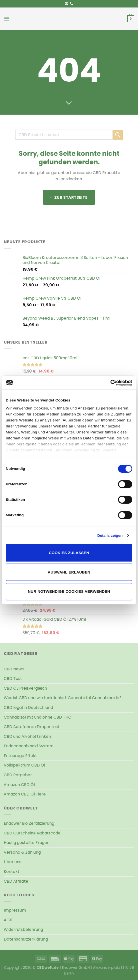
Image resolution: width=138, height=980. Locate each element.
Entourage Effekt (20, 756)
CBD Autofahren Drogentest (32, 727)
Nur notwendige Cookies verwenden (69, 591)
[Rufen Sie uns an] (71, 4)
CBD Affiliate (16, 881)
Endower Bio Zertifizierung (29, 823)
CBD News (14, 669)
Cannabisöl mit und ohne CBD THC (37, 717)
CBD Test (13, 679)
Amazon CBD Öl (19, 785)
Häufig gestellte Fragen (27, 843)
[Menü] (7, 19)
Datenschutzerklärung (26, 939)
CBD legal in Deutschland (28, 707)
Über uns (12, 862)
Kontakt (12, 872)
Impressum (15, 910)
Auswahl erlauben (69, 572)
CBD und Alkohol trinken (27, 736)
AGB (8, 920)
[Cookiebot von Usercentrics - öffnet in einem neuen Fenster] (110, 383)
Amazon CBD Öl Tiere (25, 794)
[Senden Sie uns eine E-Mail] (66, 4)
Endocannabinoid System (29, 746)
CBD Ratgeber (18, 775)
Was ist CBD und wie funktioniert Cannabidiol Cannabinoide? (63, 698)
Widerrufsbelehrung (23, 929)
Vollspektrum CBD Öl (24, 765)
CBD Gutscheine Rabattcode (32, 833)
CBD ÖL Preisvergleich (25, 688)
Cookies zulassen (69, 553)
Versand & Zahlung (22, 852)
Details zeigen (110, 535)
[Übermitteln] (118, 135)
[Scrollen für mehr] (69, 103)
